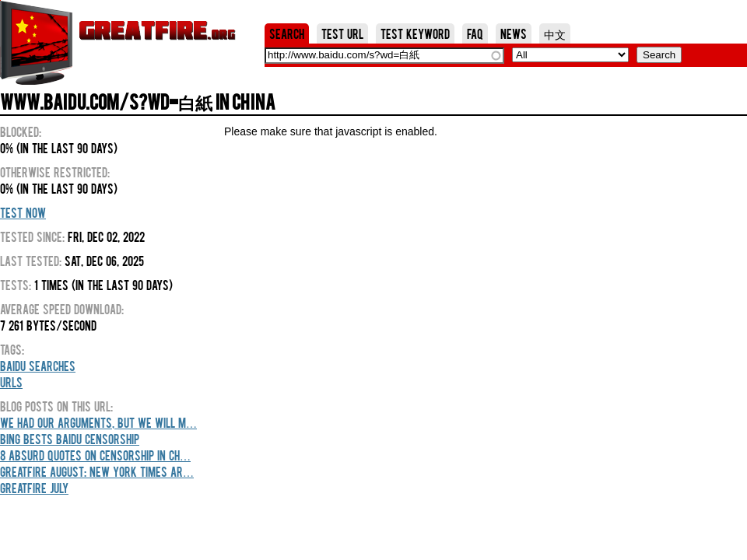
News (514, 33)
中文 (555, 33)
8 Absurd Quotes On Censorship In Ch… (95, 455)
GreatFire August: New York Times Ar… (97, 471)
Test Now (23, 212)
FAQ (475, 33)
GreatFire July (34, 488)
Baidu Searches (38, 366)
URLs (11, 382)
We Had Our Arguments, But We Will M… (98, 422)
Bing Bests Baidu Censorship (70, 439)
